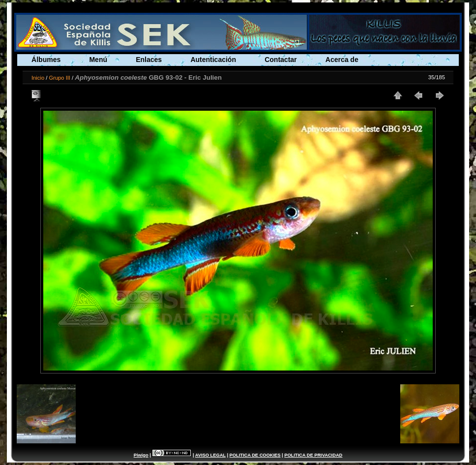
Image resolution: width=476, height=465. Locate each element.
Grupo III (59, 78)
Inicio (38, 78)
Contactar (281, 60)
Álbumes (46, 60)
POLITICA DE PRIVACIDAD (313, 455)
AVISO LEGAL (210, 455)
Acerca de (342, 60)
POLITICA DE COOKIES (255, 455)
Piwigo (141, 455)
